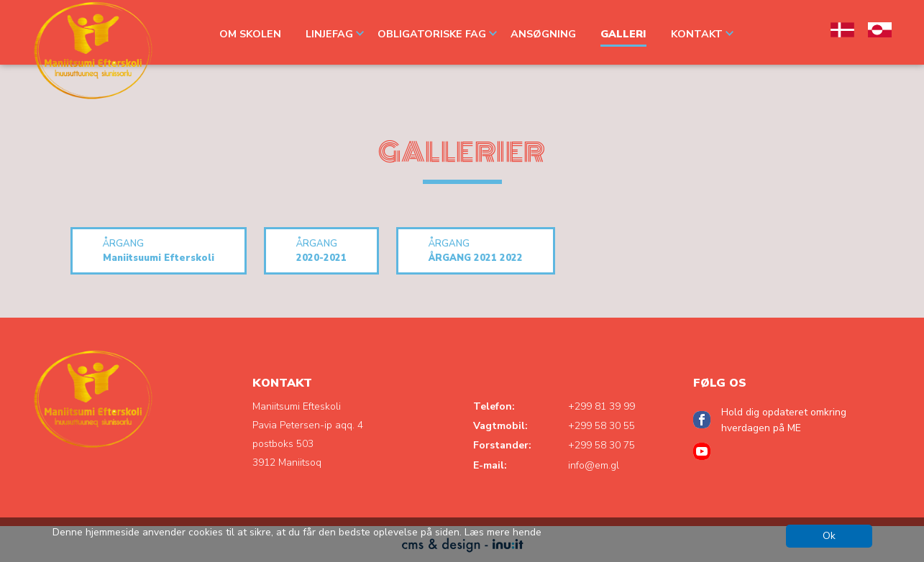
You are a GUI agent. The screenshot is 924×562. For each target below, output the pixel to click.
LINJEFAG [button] (335, 34)
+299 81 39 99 (601, 406)
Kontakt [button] (702, 34)
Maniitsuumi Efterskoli (159, 250)
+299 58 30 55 (601, 426)
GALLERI (623, 34)
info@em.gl (594, 465)
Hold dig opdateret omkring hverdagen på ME (784, 420)
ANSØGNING (543, 34)
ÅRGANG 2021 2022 (476, 250)
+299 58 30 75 (601, 445)
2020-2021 (321, 250)
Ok (829, 536)
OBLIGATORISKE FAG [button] (437, 34)
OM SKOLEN (250, 34)
